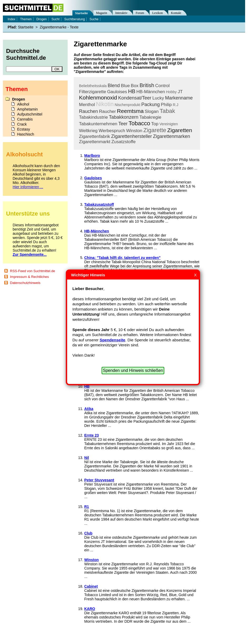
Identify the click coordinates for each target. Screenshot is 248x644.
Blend (114, 86)
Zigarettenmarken (172, 136)
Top (155, 124)
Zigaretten (180, 130)
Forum (140, 13)
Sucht (55, 19)
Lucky (158, 98)
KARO (90, 609)
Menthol (87, 105)
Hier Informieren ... (28, 187)
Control (162, 86)
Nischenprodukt (128, 105)
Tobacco (139, 123)
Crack (22, 124)
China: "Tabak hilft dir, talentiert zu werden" (122, 258)
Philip (166, 105)
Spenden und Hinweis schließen (133, 370)
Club (88, 533)
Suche (94, 19)
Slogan (152, 111)
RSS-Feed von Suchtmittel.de (33, 271)
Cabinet (91, 586)
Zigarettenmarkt (95, 142)
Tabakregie (150, 117)
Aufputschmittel (30, 114)
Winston (134, 131)
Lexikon (157, 13)
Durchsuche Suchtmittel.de (26, 54)
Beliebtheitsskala (93, 86)
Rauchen (88, 111)
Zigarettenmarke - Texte (59, 27)
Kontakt (176, 13)
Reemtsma (130, 111)
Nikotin (105, 104)
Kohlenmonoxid (98, 98)
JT (180, 92)
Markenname (179, 98)
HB (132, 91)
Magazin (102, 13)
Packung (151, 104)
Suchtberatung (75, 19)
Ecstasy (24, 129)
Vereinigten (169, 124)
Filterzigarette (93, 92)
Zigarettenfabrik (95, 136)
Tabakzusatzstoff (99, 204)
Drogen (41, 19)
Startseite (81, 13)
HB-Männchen (151, 92)
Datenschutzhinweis (25, 283)
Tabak (167, 111)
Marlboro (92, 156)
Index (11, 19)
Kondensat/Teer (135, 98)
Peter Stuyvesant (99, 480)
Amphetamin (28, 109)
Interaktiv (121, 13)
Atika (89, 409)
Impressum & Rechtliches (29, 277)
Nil (87, 458)
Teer (123, 124)
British (147, 85)
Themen (26, 19)
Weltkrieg (88, 131)
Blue (125, 86)
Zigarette (155, 130)
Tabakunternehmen (98, 124)
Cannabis (25, 119)
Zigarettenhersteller (132, 136)
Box (135, 86)
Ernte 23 (91, 435)
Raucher (107, 111)
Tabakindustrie (93, 117)
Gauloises (117, 92)
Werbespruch (112, 131)
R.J (175, 105)
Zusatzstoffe (123, 142)
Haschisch (26, 134)
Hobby (171, 92)
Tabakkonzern (124, 117)
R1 (87, 507)
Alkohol (23, 104)
